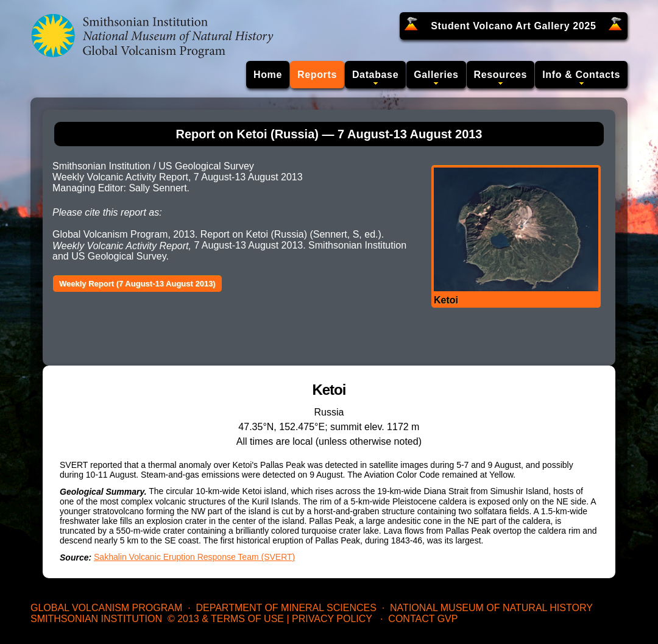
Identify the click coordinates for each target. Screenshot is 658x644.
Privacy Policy (332, 619)
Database (375, 75)
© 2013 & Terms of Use (226, 619)
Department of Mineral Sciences (286, 608)
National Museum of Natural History (491, 608)
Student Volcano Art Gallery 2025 (513, 26)
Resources (501, 75)
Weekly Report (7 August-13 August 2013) (137, 284)
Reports (317, 75)
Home (268, 75)
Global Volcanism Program (106, 608)
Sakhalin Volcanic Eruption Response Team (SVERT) (194, 557)
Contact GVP (423, 619)
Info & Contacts (581, 75)
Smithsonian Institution (96, 619)
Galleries (436, 75)
